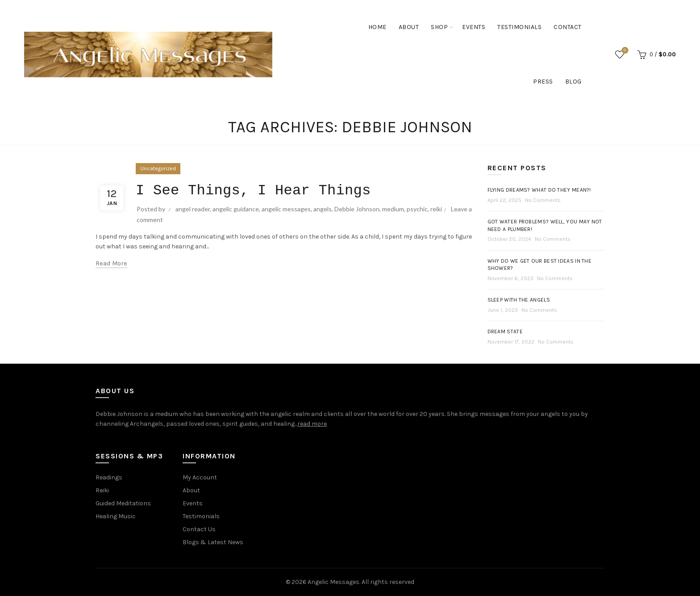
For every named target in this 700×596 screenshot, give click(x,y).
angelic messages (286, 209)
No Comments (543, 200)
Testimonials (519, 27)
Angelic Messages (333, 582)
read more (312, 424)
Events (474, 27)
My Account (200, 477)
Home (377, 27)
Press (543, 82)
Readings (109, 477)
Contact (568, 27)
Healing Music (116, 516)
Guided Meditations (123, 503)
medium (393, 209)
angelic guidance (236, 209)
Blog (573, 82)
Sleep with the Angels (519, 300)
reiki (436, 209)
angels (323, 209)
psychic (417, 209)
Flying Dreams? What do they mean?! (539, 190)
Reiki (102, 490)
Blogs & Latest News (213, 542)
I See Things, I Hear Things (253, 191)
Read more (111, 263)
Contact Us (199, 529)
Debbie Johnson (357, 209)
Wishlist (624, 51)
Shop (439, 27)
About (409, 27)
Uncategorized (158, 168)
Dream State (505, 332)
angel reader (193, 209)
